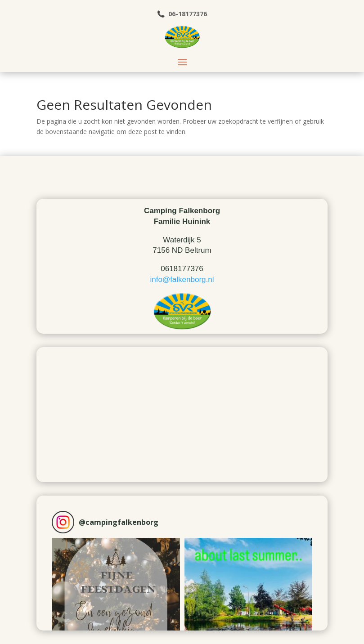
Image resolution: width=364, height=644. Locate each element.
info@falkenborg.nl (182, 280)
